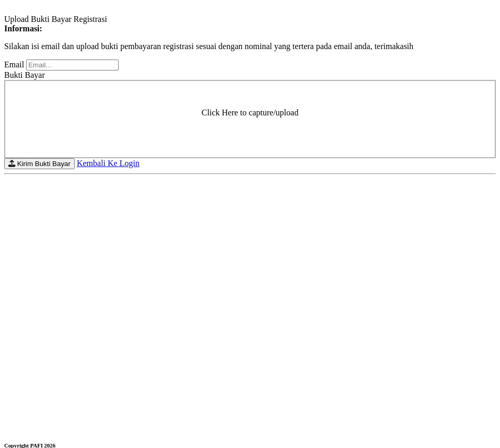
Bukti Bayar (25, 75)
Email (14, 64)
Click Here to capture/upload (250, 113)
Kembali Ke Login (108, 163)
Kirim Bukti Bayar (39, 164)
